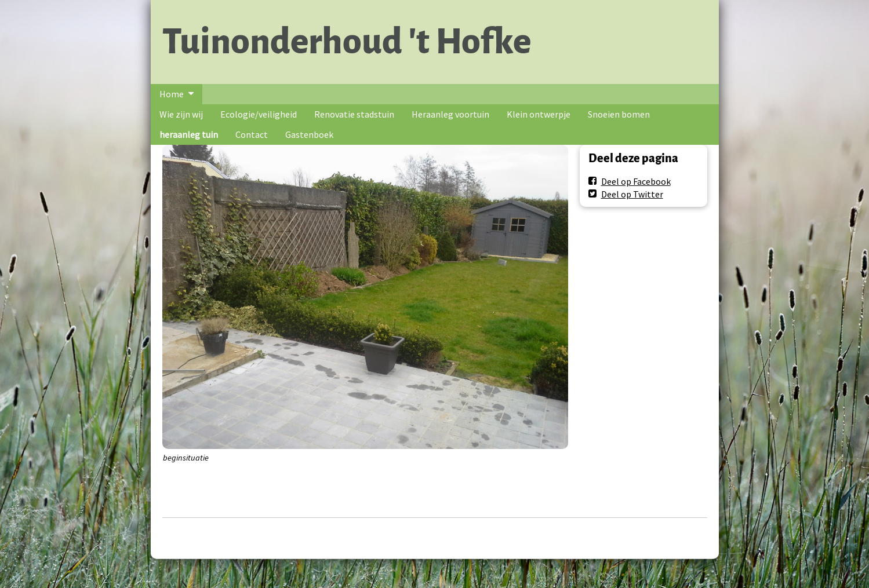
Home (172, 94)
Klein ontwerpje (539, 114)
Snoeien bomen (619, 114)
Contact (252, 134)
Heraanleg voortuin (450, 114)
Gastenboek (309, 134)
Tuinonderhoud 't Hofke (347, 42)
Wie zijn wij (181, 114)
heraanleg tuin (189, 134)
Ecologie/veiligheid (259, 114)
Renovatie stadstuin (354, 114)
